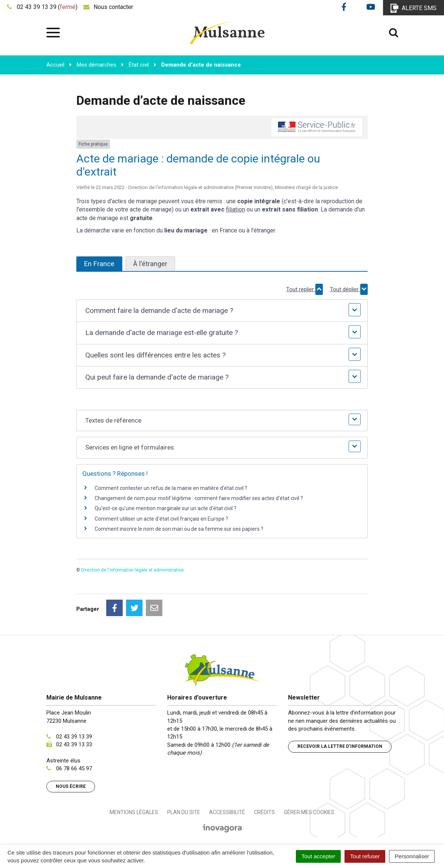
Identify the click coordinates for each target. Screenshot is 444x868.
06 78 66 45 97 (74, 768)
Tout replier (304, 289)
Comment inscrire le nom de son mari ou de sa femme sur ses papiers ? (179, 529)
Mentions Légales (134, 812)
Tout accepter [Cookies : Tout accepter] (318, 856)
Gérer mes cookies (309, 812)
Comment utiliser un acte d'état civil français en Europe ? (161, 519)
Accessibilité (227, 812)
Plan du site (184, 812)
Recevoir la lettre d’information (340, 746)
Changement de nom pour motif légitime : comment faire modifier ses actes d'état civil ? (199, 498)
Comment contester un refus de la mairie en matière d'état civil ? (171, 488)
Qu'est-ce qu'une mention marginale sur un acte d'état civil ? (166, 508)
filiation (235, 209)
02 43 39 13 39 (74, 737)
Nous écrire (71, 786)
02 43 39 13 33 (74, 744)
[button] (222, 311)
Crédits (264, 812)
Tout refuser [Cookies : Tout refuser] (365, 856)
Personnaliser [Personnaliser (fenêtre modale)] (412, 856)
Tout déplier (349, 289)
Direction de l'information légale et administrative (132, 570)
